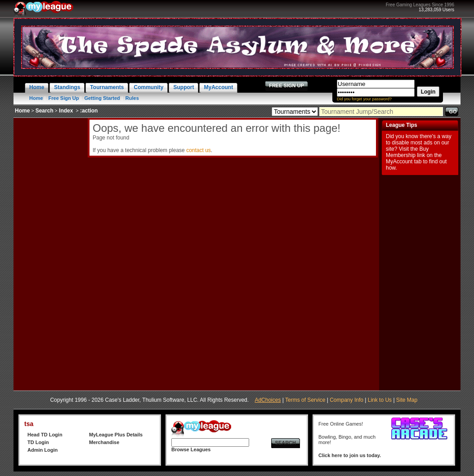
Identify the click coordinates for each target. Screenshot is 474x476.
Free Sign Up (64, 98)
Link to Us (380, 400)
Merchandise (104, 442)
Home (36, 98)
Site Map (407, 400)
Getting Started (102, 98)
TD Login (38, 442)
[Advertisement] (49, 253)
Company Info (347, 400)
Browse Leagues (191, 449)
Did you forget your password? (364, 99)
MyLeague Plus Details (116, 435)
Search (45, 111)
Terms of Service (305, 400)
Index (66, 111)
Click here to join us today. (350, 455)
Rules (132, 98)
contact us (199, 150)
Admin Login (42, 450)
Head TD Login (45, 435)
